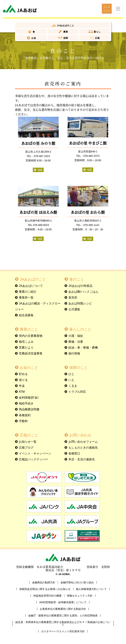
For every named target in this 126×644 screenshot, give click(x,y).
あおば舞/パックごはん (83, 292)
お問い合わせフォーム (83, 442)
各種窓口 (74, 453)
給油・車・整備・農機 (83, 348)
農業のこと (29, 329)
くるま (73, 386)
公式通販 (74, 309)
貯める (23, 374)
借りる (23, 380)
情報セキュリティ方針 (80, 596)
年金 (22, 386)
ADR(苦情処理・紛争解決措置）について (63, 602)
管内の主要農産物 (31, 336)
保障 (65, 38)
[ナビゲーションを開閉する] (118, 9)
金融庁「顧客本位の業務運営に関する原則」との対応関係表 (63, 616)
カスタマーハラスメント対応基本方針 (63, 631)
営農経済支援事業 (31, 353)
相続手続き (26, 403)
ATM (22, 392)
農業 (65, 32)
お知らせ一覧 (28, 442)
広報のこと (29, 435)
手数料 (23, 421)
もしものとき (107, 9)
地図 (40, 170)
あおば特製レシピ (80, 303)
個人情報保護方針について (91, 589)
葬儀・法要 (76, 342)
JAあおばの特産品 (80, 286)
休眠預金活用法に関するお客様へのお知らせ (45, 589)
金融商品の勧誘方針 (44, 582)
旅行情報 (74, 353)
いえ (71, 380)
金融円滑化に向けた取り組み (77, 582)
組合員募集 (26, 315)
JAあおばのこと (33, 279)
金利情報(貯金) (29, 398)
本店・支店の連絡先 (82, 459)
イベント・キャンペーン (35, 453)
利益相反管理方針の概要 (48, 596)
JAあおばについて (31, 286)
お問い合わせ (80, 435)
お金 (33, 38)
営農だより (26, 348)
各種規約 (25, 415)
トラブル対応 (77, 392)
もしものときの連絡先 (83, 448)
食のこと (77, 279)
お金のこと (29, 368)
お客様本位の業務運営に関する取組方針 (63, 609)
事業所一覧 (26, 298)
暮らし (97, 32)
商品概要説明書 (29, 409)
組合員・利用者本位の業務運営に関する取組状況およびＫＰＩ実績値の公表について (63, 623)
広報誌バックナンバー (34, 459)
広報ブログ (26, 448)
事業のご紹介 (28, 292)
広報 (97, 38)
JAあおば (65, 26)
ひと (71, 374)
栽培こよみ (26, 342)
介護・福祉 (76, 336)
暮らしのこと (80, 329)
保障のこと (78, 368)
